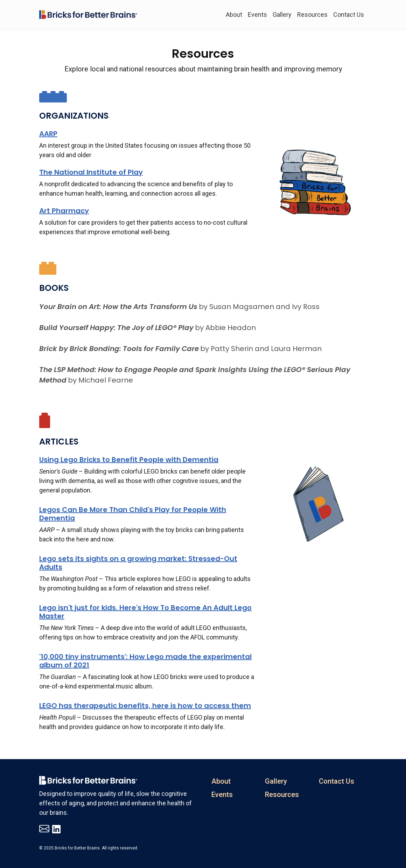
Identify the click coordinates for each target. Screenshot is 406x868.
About (234, 15)
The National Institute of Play (91, 172)
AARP (48, 134)
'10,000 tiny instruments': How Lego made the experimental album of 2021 (145, 661)
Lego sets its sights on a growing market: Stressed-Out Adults (138, 563)
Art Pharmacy (64, 211)
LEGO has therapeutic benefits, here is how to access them (145, 706)
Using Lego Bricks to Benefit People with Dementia (129, 460)
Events (257, 15)
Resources (312, 15)
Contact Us (349, 15)
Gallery (282, 15)
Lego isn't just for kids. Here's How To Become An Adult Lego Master (145, 612)
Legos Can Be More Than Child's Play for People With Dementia (133, 514)
